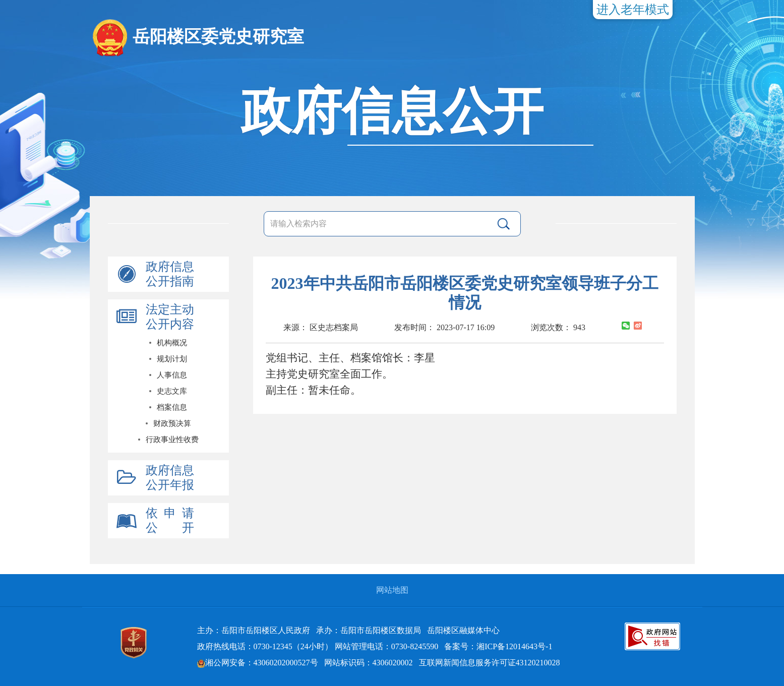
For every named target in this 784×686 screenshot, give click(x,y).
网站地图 (392, 590)
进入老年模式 (633, 10)
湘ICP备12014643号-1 (514, 646)
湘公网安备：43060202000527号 (258, 663)
